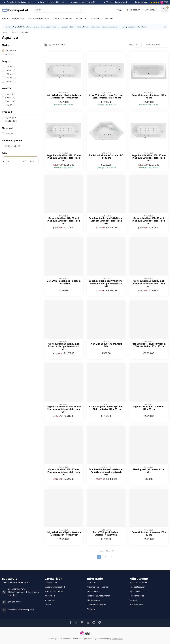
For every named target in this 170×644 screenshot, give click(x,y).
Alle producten (136, 605)
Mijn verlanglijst (137, 596)
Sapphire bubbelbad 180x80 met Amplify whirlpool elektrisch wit (106, 472)
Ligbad (11, 118)
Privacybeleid (93, 591)
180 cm (11, 78)
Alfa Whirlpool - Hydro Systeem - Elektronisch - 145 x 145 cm (149, 345)
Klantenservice (141, 2)
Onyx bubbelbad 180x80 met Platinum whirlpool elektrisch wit (64, 472)
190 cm (11, 81)
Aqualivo (25, 32)
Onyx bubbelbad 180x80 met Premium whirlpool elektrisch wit (149, 283)
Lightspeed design (101, 639)
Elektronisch (13, 146)
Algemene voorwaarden (98, 587)
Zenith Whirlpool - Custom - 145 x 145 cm (106, 157)
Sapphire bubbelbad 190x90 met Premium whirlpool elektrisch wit (106, 283)
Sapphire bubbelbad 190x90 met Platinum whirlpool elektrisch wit (64, 158)
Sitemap (91, 609)
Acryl (10, 134)
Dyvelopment (117, 639)
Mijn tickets (135, 591)
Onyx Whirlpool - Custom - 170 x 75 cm (149, 96)
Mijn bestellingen (137, 587)
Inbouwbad (81, 19)
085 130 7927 (14, 602)
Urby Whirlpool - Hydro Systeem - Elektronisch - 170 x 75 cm (106, 96)
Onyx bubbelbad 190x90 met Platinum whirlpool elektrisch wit (149, 221)
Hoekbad (11, 121)
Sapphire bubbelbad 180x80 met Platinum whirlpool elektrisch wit (149, 158)
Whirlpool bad (18, 19)
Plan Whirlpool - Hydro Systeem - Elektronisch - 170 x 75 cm (106, 408)
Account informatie (138, 582)
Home (5, 19)
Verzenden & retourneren (98, 596)
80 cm (10, 98)
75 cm (10, 94)
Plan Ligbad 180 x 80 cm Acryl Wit (149, 471)
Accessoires (96, 19)
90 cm (10, 101)
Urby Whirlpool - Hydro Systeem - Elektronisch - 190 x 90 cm (64, 96)
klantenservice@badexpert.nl (21, 610)
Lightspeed (87, 639)
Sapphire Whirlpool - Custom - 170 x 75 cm (149, 408)
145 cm (10, 67)
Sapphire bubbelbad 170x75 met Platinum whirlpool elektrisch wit (64, 409)
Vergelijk (133, 600)
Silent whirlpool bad (62, 19)
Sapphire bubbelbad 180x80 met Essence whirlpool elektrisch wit (106, 221)
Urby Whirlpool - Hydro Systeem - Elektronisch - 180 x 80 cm (64, 534)
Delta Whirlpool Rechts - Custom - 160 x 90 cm (106, 534)
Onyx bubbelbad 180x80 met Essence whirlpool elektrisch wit (64, 346)
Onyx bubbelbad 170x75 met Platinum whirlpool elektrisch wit (64, 221)
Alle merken (11, 51)
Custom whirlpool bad (39, 19)
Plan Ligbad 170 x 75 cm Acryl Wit (106, 345)
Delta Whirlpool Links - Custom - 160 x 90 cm (64, 282)
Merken (108, 19)
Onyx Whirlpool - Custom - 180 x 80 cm (149, 534)
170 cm (11, 74)
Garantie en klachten (96, 605)
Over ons (91, 582)
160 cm (10, 70)
